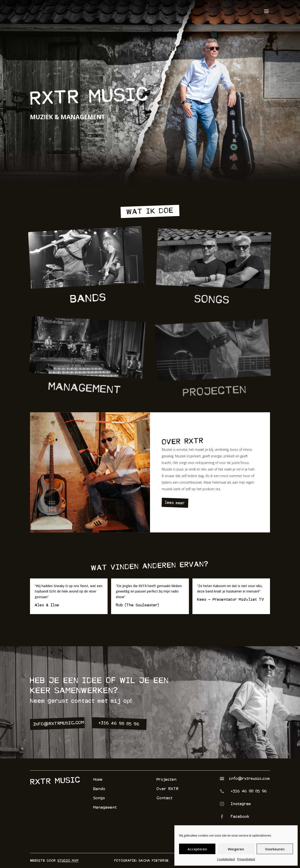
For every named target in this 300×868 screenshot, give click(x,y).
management (85, 397)
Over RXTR (168, 789)
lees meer (175, 503)
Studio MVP (68, 860)
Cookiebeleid (226, 859)
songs (212, 308)
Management (105, 807)
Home (98, 779)
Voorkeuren (275, 849)
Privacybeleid (246, 859)
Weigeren (236, 849)
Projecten (167, 779)
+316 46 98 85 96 (119, 723)
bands (88, 305)
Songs (99, 798)
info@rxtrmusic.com (59, 723)
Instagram (241, 804)
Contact (165, 798)
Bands (99, 789)
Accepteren (197, 849)
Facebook (240, 816)
